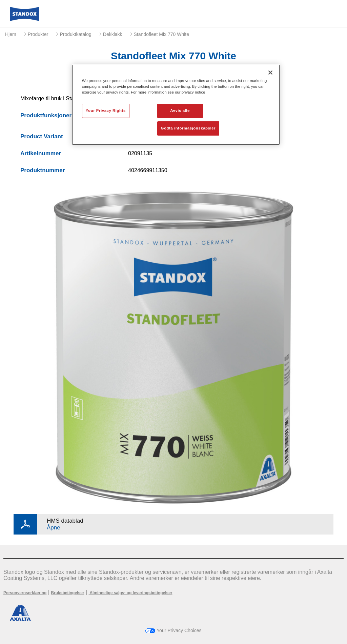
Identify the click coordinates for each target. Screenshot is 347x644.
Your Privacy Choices (173, 630)
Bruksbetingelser (67, 593)
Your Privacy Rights (106, 110)
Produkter (38, 34)
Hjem (11, 34)
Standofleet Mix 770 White (161, 34)
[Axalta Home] (25, 19)
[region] (176, 105)
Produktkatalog (75, 34)
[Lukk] (270, 73)
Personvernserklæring (25, 593)
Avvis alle (180, 110)
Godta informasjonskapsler (188, 128)
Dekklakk (113, 34)
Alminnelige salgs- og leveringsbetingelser (131, 593)
